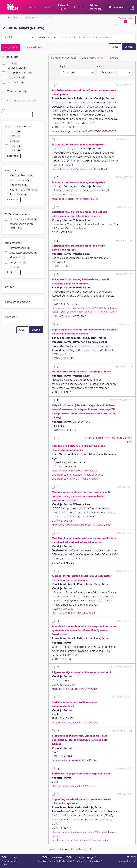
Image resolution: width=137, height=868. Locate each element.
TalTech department (18, 214)
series (10, 287)
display (63, 66)
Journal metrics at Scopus (67, 475)
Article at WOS (90, 479)
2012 (15, 136)
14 (58, 621)
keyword (12, 317)
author (11, 170)
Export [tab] (114, 58)
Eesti (15, 267)
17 (58, 731)
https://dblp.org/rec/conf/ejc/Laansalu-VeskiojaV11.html (79, 169)
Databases (14, 18)
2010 (15, 146)
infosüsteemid (20, 248)
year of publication (18, 127)
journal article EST (97, 438)
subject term (14, 243)
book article (16, 78)
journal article (17, 68)
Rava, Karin (18, 195)
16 (58, 697)
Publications (31, 18)
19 (58, 794)
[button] (132, 7)
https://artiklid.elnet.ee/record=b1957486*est (74, 689)
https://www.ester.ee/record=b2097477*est (74, 786)
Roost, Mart (19, 185)
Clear (115, 47)
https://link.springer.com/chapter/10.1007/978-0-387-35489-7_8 (84, 131)
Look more (13, 156)
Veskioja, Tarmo (21, 176)
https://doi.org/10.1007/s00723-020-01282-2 (74, 471)
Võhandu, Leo (20, 180)
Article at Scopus (94, 475)
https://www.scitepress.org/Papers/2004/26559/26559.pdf (82, 525)
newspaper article (19, 73)
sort (99, 66)
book (12, 63)
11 (58, 487)
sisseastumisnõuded (24, 253)
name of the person (18, 302)
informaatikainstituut (23, 219)
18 (58, 769)
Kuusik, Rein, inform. (24, 190)
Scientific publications (21, 101)
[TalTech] (12, 7)
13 (58, 571)
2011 (15, 141)
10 (58, 438)
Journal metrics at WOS (65, 479)
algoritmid (18, 258)
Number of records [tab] (64, 58)
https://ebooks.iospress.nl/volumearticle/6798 (75, 199)
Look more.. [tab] (93, 58)
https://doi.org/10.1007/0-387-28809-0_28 (73, 613)
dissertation (15, 82)
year (4, 110)
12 (58, 533)
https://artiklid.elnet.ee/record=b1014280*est (74, 760)
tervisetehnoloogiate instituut (22, 226)
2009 (16, 151)
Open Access (17, 92)
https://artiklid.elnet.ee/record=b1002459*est (75, 723)
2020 (16, 132)
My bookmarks (126, 20)
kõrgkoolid (18, 262)
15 (58, 668)
